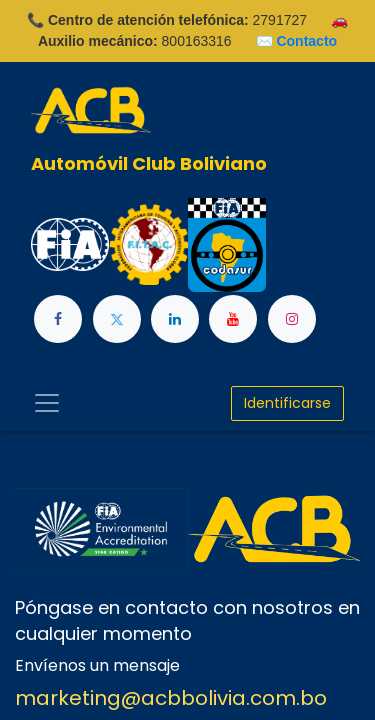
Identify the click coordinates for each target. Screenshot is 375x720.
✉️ (297, 41)
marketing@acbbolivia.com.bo (171, 698)
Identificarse (287, 403)
